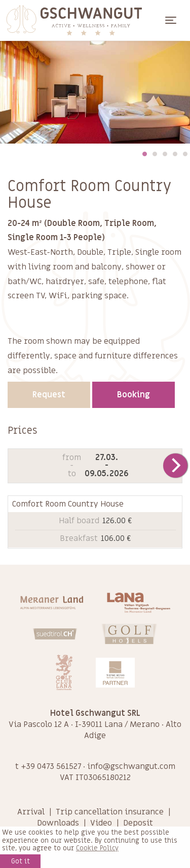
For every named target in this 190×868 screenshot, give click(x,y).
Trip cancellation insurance (110, 812)
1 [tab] (144, 154)
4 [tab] (175, 154)
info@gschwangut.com (131, 766)
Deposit (138, 823)
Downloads (58, 823)
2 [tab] (155, 154)
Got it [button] (21, 861)
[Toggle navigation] (171, 20)
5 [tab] (185, 154)
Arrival (31, 812)
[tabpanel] (95, 92)
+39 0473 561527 (51, 766)
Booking (134, 395)
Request (49, 395)
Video (101, 823)
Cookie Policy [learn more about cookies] (97, 848)
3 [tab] (165, 154)
